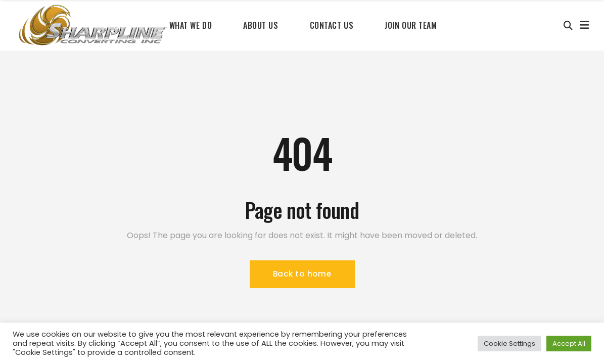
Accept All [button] (569, 344)
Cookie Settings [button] (509, 344)
